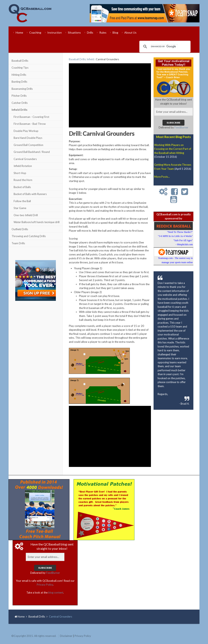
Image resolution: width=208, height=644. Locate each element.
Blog (115, 32)
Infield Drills (19, 110)
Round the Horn (23, 180)
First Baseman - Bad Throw (30, 124)
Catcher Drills (20, 103)
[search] (164, 47)
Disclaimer (66, 636)
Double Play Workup (26, 131)
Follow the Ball (22, 201)
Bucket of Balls (22, 187)
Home (19, 32)
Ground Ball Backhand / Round (32, 152)
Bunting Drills (19, 82)
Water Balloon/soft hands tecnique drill (37, 222)
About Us (130, 32)
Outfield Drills (20, 229)
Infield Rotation (23, 166)
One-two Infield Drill (26, 215)
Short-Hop (20, 173)
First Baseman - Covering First (31, 117)
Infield (90, 59)
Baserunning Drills (22, 89)
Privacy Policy (45, 585)
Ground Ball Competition (28, 145)
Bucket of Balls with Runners (30, 194)
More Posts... (162, 177)
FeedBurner (181, 127)
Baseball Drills (20, 61)
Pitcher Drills (19, 96)
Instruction (55, 32)
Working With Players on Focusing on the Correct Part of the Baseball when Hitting (173, 149)
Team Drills (18, 243)
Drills (90, 32)
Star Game (20, 208)
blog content (56, 593)
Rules (103, 32)
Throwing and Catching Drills (29, 236)
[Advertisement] (36, 327)
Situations (74, 32)
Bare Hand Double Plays (28, 138)
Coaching (35, 32)
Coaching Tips (20, 68)
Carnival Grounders (25, 159)
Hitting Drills (19, 75)
